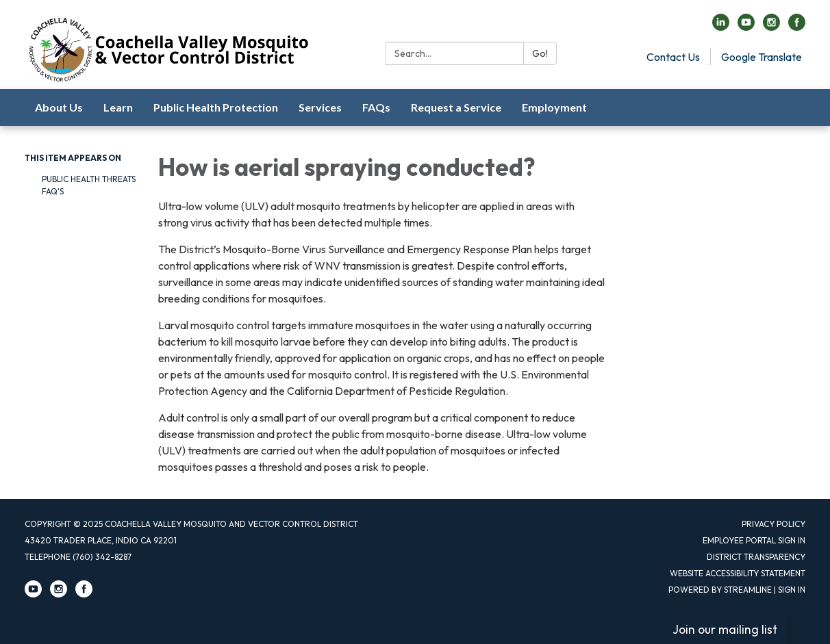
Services (320, 107)
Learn (118, 107)
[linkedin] (721, 27)
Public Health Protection (216, 107)
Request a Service (456, 107)
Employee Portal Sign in (754, 540)
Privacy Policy (774, 524)
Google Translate (762, 57)
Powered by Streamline (720, 590)
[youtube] (746, 27)
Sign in (792, 590)
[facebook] (797, 27)
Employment (554, 107)
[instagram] (771, 27)
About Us (59, 107)
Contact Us (673, 57)
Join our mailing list (725, 629)
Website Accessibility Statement (738, 573)
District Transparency (756, 557)
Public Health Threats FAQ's (89, 185)
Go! (540, 53)
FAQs (376, 107)
